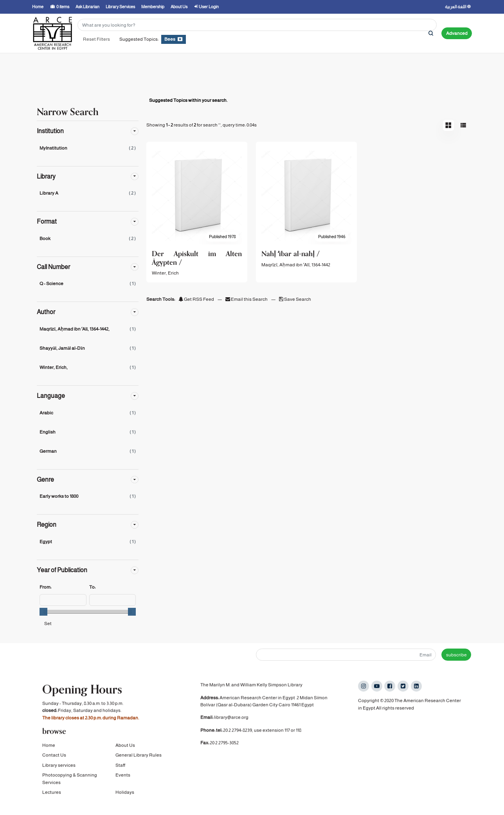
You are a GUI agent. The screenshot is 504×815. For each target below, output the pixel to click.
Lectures (52, 794)
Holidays (125, 794)
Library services (59, 767)
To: (92, 587)
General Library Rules (139, 757)
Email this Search (247, 299)
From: (45, 587)
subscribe (456, 655)
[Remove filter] (180, 39)
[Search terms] (257, 25)
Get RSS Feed (196, 299)
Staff (120, 767)
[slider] (43, 612)
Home (49, 747)
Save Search (295, 299)
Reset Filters (96, 39)
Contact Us (54, 757)
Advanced (457, 33)
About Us (125, 747)
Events (123, 777)
